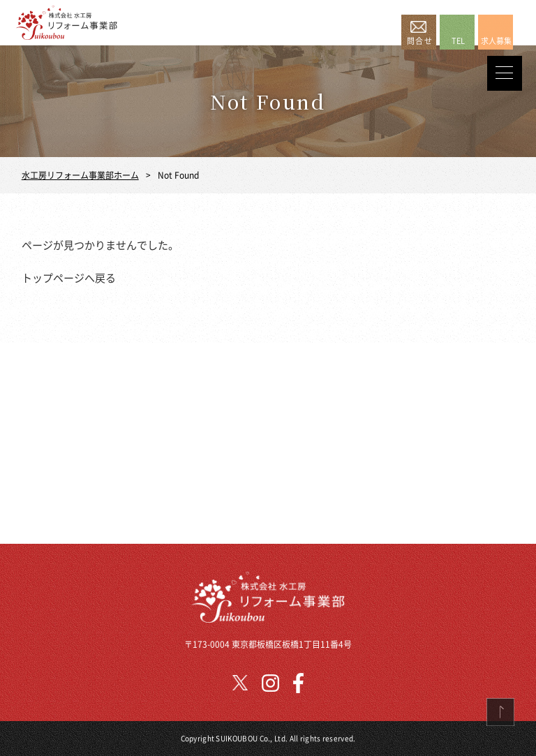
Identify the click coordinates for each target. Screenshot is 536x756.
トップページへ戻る (69, 277)
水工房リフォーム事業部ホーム (80, 175)
